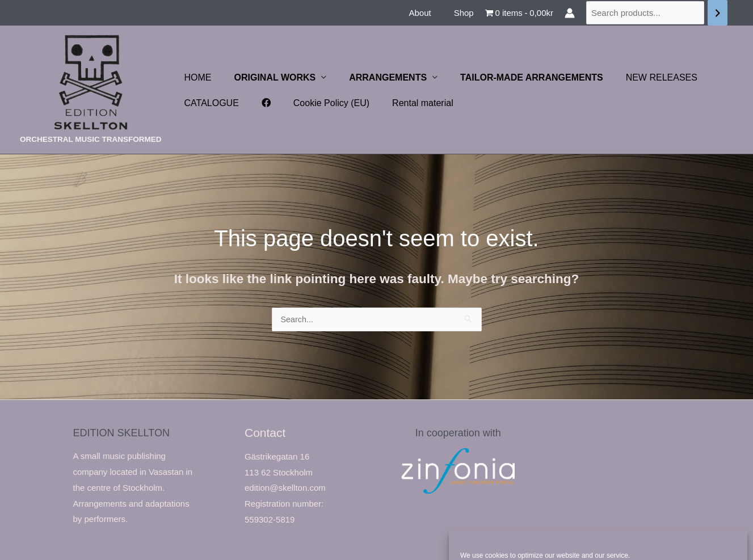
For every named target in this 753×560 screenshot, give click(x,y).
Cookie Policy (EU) (320, 103)
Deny (598, 511)
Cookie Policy (565, 538)
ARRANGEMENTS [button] (376, 77)
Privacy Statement (619, 538)
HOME (196, 77)
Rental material (407, 103)
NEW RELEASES (641, 77)
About (428, 13)
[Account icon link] (570, 13)
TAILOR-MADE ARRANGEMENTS (516, 77)
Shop (467, 13)
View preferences (692, 511)
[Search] (718, 13)
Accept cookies (504, 511)
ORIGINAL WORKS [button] (268, 77)
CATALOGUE (209, 103)
